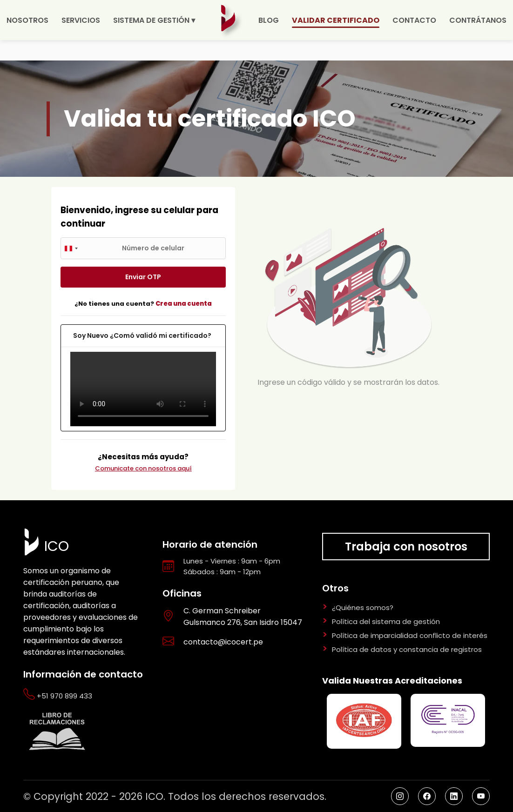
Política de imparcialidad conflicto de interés (410, 635)
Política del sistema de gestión (386, 621)
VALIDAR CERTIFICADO (336, 20)
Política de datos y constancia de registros (407, 649)
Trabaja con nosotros (406, 547)
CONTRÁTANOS (478, 20)
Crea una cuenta (184, 304)
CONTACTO (414, 20)
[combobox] (71, 248)
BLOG (269, 20)
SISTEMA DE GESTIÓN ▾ (154, 20)
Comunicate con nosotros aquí (143, 468)
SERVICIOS (81, 20)
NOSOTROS (27, 20)
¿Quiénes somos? (363, 607)
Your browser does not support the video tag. (143, 389)
